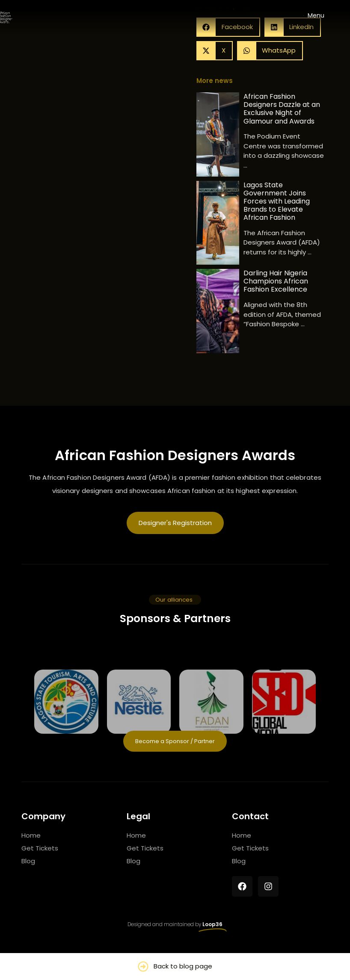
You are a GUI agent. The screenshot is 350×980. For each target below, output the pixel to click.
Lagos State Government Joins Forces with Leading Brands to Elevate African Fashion (277, 204)
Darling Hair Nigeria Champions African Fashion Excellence (276, 284)
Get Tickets (40, 851)
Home (31, 838)
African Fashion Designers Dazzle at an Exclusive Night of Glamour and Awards (282, 112)
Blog (28, 864)
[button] (215, 54)
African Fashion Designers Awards (175, 458)
